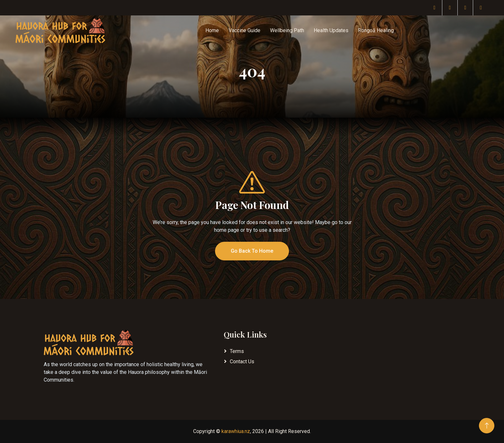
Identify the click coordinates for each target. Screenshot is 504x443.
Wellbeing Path (287, 30)
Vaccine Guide (244, 30)
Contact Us (242, 362)
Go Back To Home (252, 251)
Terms (237, 351)
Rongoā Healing (376, 30)
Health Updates (331, 30)
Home (212, 30)
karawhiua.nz (236, 431)
